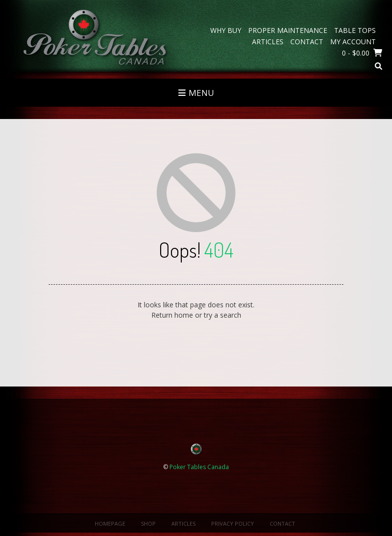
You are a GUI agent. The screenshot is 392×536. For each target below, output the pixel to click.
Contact (307, 42)
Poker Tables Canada (199, 467)
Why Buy (226, 30)
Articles (268, 42)
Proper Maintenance (288, 30)
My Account (353, 42)
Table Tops (355, 30)
